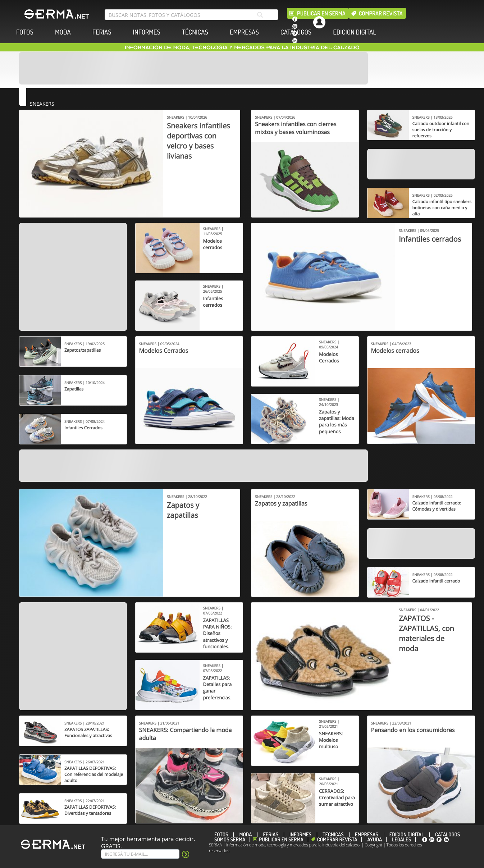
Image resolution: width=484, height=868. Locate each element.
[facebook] (295, 19)
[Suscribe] (140, 854)
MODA (63, 32)
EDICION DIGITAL (355, 32)
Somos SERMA (230, 840)
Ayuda (375, 840)
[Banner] (193, 68)
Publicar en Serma (321, 13)
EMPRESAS (244, 32)
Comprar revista (381, 13)
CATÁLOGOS (296, 32)
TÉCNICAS (195, 32)
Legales (401, 840)
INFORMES (147, 32)
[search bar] (191, 15)
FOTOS (25, 32)
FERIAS (102, 32)
